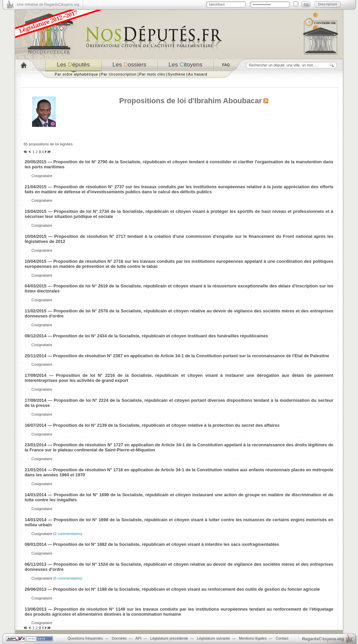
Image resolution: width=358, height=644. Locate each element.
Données (119, 638)
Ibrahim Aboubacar (228, 101)
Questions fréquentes (85, 638)
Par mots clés (152, 74)
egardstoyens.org (323, 639)
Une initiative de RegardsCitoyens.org (48, 4)
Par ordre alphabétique (76, 74)
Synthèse (177, 74)
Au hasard (198, 74)
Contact (282, 638)
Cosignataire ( (57, 534)
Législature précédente (169, 638)
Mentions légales (253, 638)
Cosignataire (42, 176)
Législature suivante (213, 638)
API (138, 638)
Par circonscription (119, 74)
